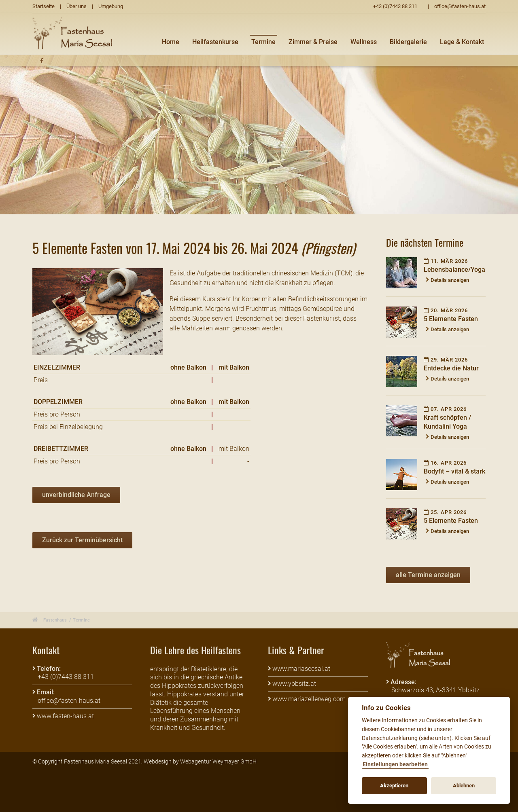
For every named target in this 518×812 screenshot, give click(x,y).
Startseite (44, 6)
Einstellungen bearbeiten (395, 764)
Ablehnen (464, 786)
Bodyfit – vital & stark (454, 471)
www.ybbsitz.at (294, 684)
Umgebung (111, 6)
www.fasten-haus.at (65, 716)
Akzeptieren (394, 786)
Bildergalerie (408, 42)
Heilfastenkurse (215, 42)
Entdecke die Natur (451, 368)
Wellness (364, 42)
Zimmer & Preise (313, 42)
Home (171, 42)
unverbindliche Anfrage (76, 495)
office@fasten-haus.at (460, 6)
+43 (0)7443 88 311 (395, 6)
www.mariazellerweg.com (309, 699)
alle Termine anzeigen (428, 575)
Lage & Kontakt (462, 42)
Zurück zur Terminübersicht (82, 540)
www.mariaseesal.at (301, 669)
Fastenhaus (55, 620)
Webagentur (196, 761)
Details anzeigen (450, 280)
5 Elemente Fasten (451, 319)
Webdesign (158, 761)
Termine (263, 42)
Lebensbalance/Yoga (454, 270)
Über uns (76, 6)
